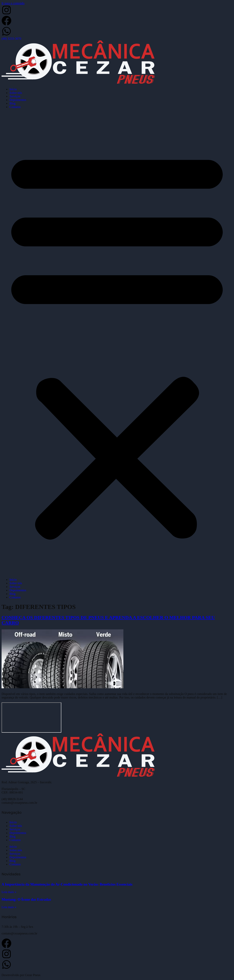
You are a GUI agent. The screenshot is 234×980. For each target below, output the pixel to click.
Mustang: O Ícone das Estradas (26, 899)
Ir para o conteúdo (13, 3)
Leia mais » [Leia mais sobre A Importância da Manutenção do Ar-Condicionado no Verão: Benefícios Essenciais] (9, 892)
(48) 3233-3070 (11, 39)
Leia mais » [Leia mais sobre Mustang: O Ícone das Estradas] (9, 907)
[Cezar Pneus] (31, 718)
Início (13, 89)
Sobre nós (16, 93)
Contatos (15, 107)
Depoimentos (18, 100)
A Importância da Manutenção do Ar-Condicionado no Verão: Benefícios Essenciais (67, 884)
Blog (12, 103)
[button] (117, 343)
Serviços (15, 96)
